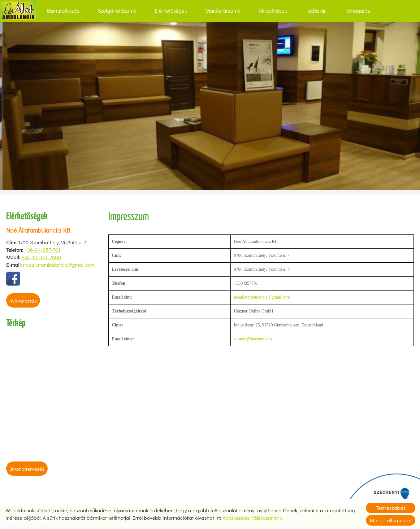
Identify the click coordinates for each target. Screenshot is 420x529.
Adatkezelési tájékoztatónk (252, 518)
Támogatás (357, 11)
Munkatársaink (223, 11)
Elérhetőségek (171, 11)
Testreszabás (391, 508)
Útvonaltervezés (27, 469)
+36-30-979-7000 (41, 257)
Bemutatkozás (63, 11)
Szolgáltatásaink (117, 11)
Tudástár (316, 11)
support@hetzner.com (253, 339)
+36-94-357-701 (42, 250)
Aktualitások (273, 11)
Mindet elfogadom (391, 520)
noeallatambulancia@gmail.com (59, 265)
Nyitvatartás (23, 301)
